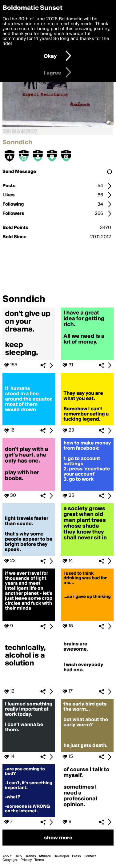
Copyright (10, 860)
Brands (30, 856)
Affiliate (45, 856)
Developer (61, 856)
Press (76, 856)
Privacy (26, 860)
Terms (39, 860)
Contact (90, 856)
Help (18, 856)
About (7, 856)
